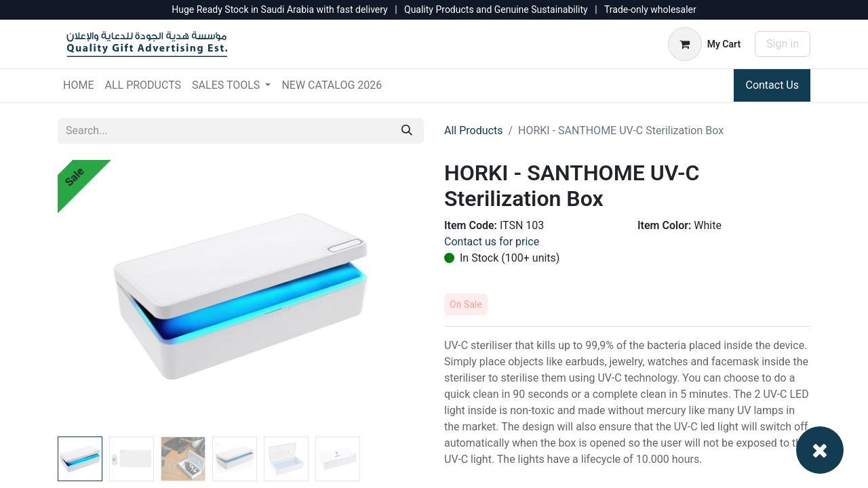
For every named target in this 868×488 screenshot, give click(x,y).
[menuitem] (78, 85)
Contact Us (772, 85)
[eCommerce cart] (704, 44)
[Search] (407, 131)
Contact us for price (492, 242)
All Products (473, 130)
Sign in (783, 44)
